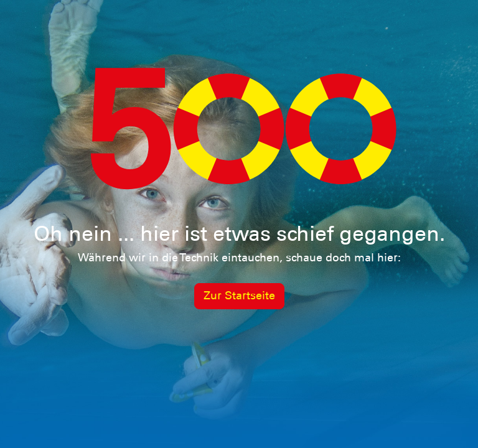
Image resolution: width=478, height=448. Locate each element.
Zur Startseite (239, 296)
